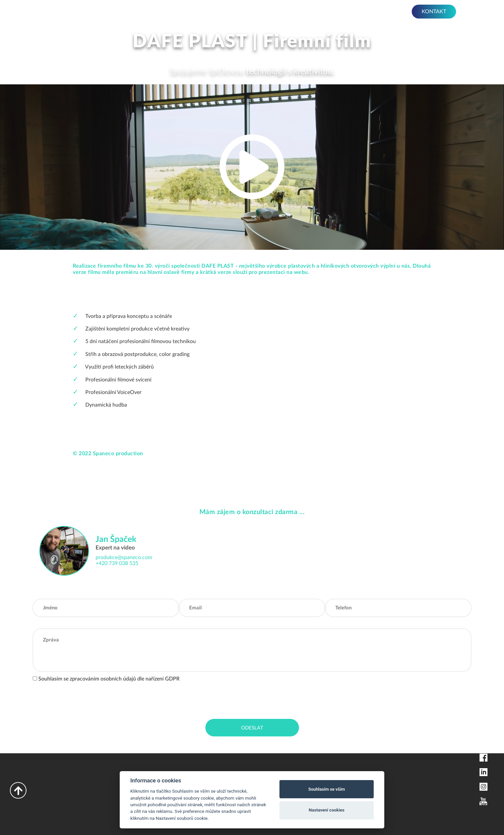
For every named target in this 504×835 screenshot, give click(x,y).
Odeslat (252, 728)
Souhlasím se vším (327, 789)
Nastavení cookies (327, 810)
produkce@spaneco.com (124, 557)
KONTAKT (434, 12)
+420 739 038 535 (117, 563)
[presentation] (83, 699)
